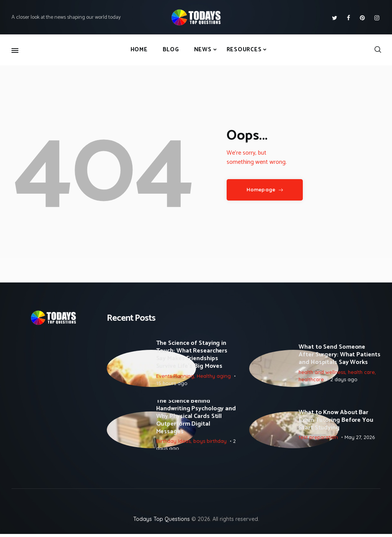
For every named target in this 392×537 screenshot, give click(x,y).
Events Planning (175, 376)
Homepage (261, 189)
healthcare (311, 380)
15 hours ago (172, 384)
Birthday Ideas (173, 443)
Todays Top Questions (162, 522)
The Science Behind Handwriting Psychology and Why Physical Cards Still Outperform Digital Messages (196, 418)
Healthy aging (214, 376)
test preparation (318, 439)
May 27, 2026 (360, 439)
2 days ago (344, 380)
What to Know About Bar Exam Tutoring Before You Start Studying (336, 422)
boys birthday (210, 443)
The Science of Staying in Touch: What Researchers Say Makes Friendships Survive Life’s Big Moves (192, 356)
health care (361, 372)
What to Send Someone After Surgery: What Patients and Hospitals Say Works (339, 356)
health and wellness (322, 372)
